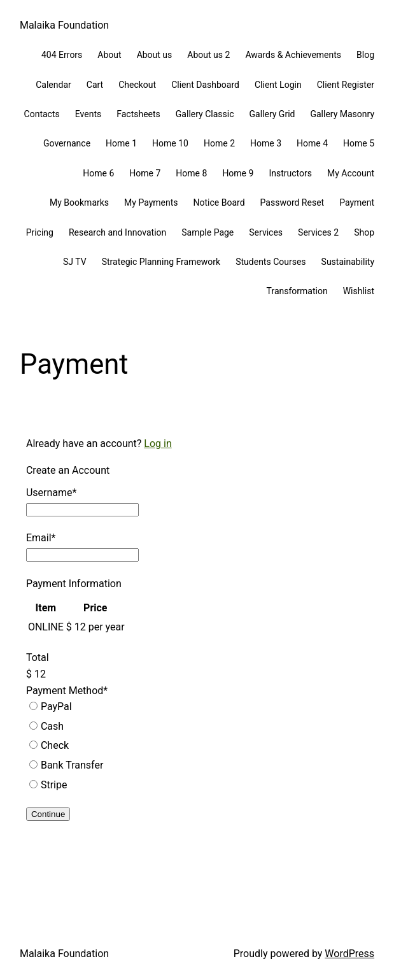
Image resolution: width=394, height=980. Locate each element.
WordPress (349, 954)
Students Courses (271, 262)
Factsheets (138, 114)
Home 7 (145, 173)
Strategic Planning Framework (161, 262)
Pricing (40, 232)
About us (155, 55)
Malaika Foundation (64, 25)
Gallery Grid (272, 114)
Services (266, 232)
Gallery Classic (205, 114)
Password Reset (292, 202)
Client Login (278, 85)
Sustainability (348, 262)
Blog (365, 55)
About (109, 55)
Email (41, 538)
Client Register (346, 85)
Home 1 (121, 143)
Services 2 (318, 232)
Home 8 (191, 173)
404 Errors (62, 55)
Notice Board (219, 202)
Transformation (297, 291)
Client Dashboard (205, 85)
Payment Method (67, 691)
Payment (357, 202)
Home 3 (266, 143)
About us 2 (208, 55)
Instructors (290, 173)
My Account (351, 173)
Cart (95, 85)
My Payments (151, 202)
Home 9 (238, 173)
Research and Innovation (117, 232)
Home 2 (219, 143)
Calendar (53, 85)
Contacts (42, 114)
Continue (48, 814)
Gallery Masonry (342, 114)
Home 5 (359, 143)
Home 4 (312, 143)
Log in (158, 444)
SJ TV (75, 262)
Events (88, 114)
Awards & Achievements (293, 55)
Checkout (137, 85)
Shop (364, 232)
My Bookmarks (79, 202)
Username (51, 493)
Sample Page (208, 232)
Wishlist (359, 291)
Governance (67, 143)
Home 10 (170, 143)
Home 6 (98, 173)
